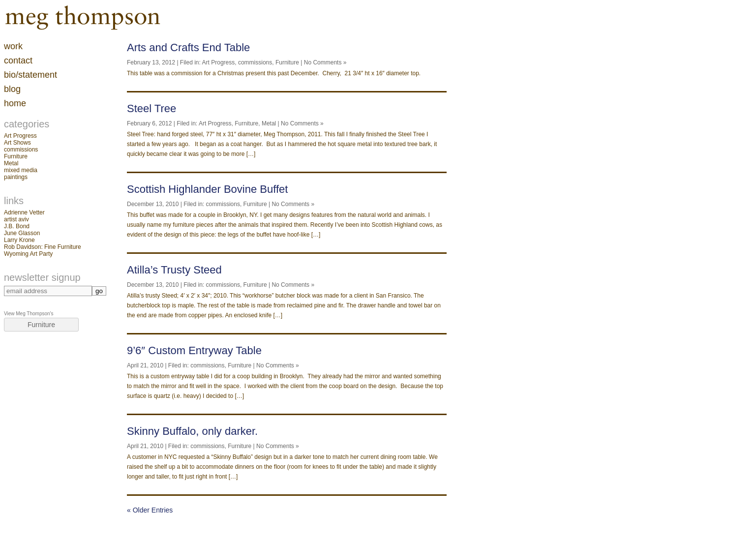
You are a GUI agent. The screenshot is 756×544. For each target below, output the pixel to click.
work (13, 46)
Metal (11, 163)
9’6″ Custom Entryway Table (194, 350)
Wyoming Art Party (28, 254)
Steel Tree (151, 108)
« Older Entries (150, 510)
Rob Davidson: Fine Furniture (43, 247)
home (15, 103)
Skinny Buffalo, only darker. (192, 431)
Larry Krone (19, 240)
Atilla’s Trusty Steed (174, 270)
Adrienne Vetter (24, 212)
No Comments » (325, 62)
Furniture (16, 156)
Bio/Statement (30, 75)
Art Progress (20, 136)
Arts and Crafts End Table (188, 47)
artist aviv (16, 219)
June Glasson (22, 233)
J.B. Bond (17, 226)
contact (18, 60)
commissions (21, 150)
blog (12, 89)
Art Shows (17, 143)
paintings (16, 177)
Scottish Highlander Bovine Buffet (207, 189)
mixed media (21, 170)
